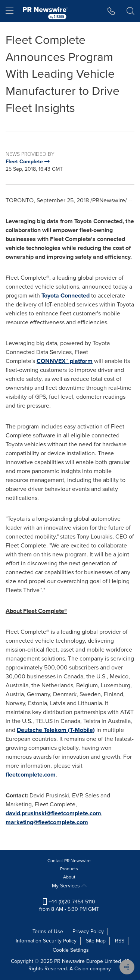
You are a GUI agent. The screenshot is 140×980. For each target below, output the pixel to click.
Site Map (96, 941)
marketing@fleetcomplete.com (47, 822)
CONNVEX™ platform (65, 361)
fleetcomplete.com (31, 775)
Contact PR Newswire (69, 861)
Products (69, 869)
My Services (69, 886)
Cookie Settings (71, 950)
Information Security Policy (46, 941)
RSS (120, 941)
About (69, 877)
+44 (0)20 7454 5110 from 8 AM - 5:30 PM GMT (69, 905)
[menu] (10, 11)
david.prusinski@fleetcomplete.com (53, 813)
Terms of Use (48, 931)
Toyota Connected (66, 295)
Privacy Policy (88, 931)
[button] (111, 11)
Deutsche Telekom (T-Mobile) (56, 730)
